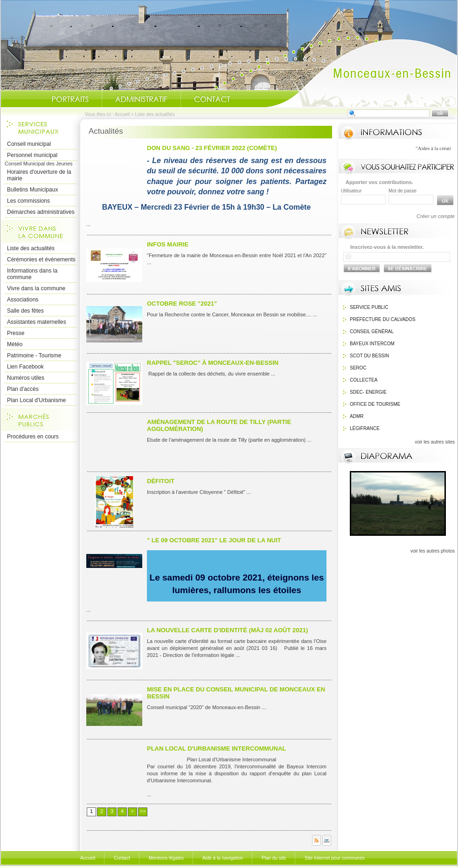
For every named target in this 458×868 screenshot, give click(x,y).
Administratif (141, 99)
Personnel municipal (32, 155)
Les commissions (28, 201)
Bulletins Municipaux (32, 190)
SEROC (358, 368)
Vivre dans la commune (36, 288)
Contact (212, 99)
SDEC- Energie (368, 392)
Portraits (70, 99)
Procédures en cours (33, 437)
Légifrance (365, 428)
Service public (369, 307)
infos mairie (168, 244)
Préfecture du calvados (383, 319)
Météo (15, 344)
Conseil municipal (29, 144)
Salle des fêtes (25, 311)
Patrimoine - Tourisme (34, 355)
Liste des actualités (31, 248)
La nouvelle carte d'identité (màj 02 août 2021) (227, 630)
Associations (23, 300)
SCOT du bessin (369, 356)
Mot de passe (402, 191)
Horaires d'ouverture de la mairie (39, 175)
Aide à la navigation (223, 858)
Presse (16, 333)
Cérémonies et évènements (41, 260)
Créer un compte (436, 216)
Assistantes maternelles (37, 322)
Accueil (361, 73)
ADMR (357, 416)
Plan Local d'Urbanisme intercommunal (216, 748)
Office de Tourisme (375, 404)
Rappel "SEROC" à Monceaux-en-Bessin (213, 363)
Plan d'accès (23, 389)
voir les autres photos (433, 551)
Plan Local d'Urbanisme (36, 400)
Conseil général (372, 331)
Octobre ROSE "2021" (182, 304)
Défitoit (161, 481)
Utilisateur (351, 191)
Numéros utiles (26, 378)
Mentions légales (166, 858)
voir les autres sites (435, 442)
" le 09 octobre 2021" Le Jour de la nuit (214, 540)
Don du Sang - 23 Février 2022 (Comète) (212, 148)
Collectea (364, 380)
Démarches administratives (41, 212)
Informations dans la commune (32, 274)
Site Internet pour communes (334, 858)
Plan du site (274, 858)
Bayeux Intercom (372, 344)
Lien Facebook (25, 367)
